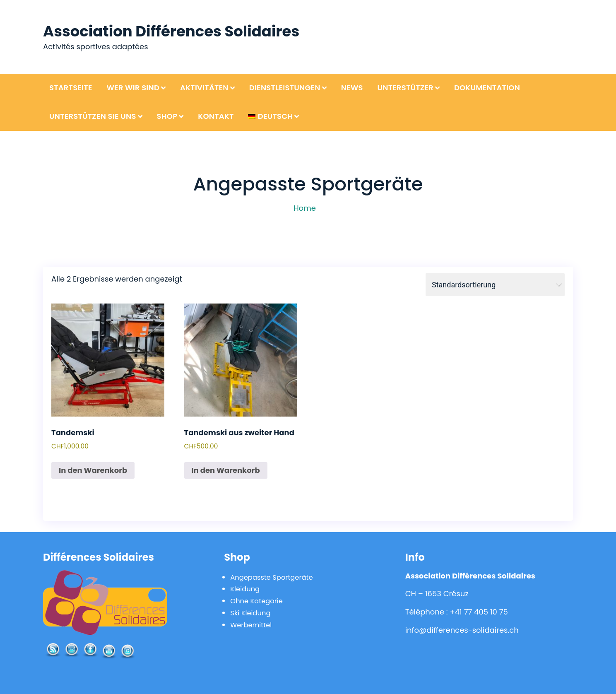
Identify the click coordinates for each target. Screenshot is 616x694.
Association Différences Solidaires (180, 31)
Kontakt (216, 116)
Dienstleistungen (285, 88)
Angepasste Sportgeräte (276, 577)
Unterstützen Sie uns (93, 116)
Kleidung (246, 589)
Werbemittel (253, 625)
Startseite (71, 88)
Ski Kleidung (252, 613)
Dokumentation (487, 88)
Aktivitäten (204, 88)
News (352, 88)
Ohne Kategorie (259, 601)
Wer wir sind (133, 88)
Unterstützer (405, 88)
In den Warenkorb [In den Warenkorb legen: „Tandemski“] (93, 470)
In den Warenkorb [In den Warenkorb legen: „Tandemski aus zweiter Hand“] (226, 470)
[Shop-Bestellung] (495, 285)
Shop (167, 116)
